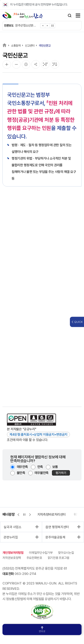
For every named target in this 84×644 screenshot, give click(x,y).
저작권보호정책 (12, 558)
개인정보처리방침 (13, 553)
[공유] (36, 64)
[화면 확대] (7, 64)
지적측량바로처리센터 (52, 515)
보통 (55, 467)
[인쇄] (26, 64)
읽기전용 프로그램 (58, 558)
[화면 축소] (16, 64)
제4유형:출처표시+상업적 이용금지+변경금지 (38, 435)
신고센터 (30, 46)
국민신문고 (45, 46)
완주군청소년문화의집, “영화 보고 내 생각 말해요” (27, 25)
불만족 (21, 473)
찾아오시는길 (66, 553)
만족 (40, 467)
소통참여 (16, 46)
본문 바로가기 (0, 0)
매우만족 (22, 467)
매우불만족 (42, 473)
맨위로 (42, 630)
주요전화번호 (34, 558)
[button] (43, 26)
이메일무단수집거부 (41, 553)
